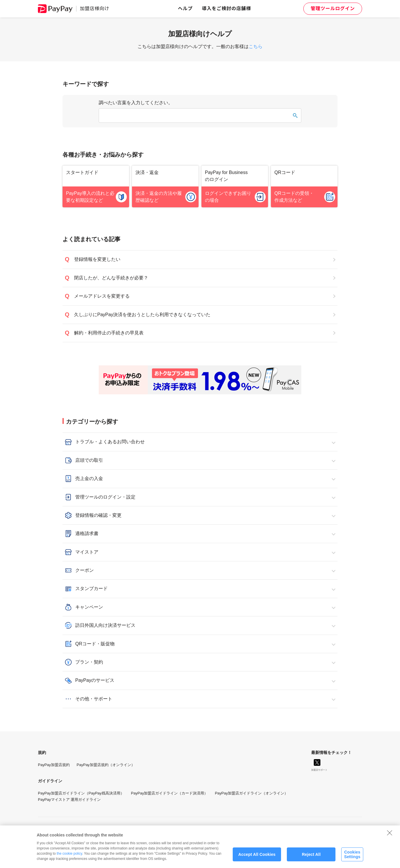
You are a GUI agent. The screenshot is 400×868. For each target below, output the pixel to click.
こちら (256, 46)
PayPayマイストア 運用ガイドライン (69, 800)
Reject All (311, 858)
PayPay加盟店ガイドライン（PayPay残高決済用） (81, 793)
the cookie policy (69, 858)
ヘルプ (185, 9)
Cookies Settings (352, 859)
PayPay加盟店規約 (54, 765)
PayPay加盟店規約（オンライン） (106, 765)
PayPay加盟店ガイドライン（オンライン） (251, 793)
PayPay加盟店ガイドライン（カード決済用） (170, 793)
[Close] (390, 837)
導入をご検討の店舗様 (227, 9)
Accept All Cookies (257, 858)
